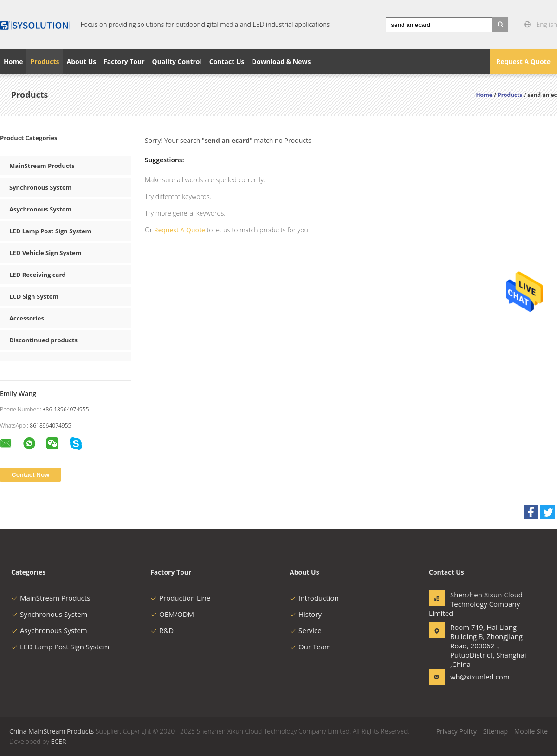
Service (306, 630)
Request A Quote (523, 61)
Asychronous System (40, 209)
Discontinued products (43, 340)
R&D (162, 630)
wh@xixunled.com (479, 677)
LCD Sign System (34, 296)
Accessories (27, 318)
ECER (58, 741)
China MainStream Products (52, 731)
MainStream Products (42, 166)
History (306, 614)
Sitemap (495, 731)
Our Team (310, 647)
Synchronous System (40, 187)
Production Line (180, 598)
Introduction (314, 598)
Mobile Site (531, 731)
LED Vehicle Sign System (45, 253)
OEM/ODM (172, 614)
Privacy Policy (457, 731)
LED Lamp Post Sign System (50, 231)
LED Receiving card (38, 275)
